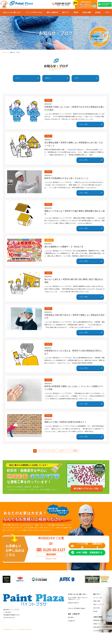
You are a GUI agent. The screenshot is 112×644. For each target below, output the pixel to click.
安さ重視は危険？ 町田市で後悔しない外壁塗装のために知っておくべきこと (74, 144)
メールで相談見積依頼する (90, 546)
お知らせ (48, 78)
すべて (18, 78)
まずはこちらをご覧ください (12, 12)
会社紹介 (98, 12)
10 (62, 451)
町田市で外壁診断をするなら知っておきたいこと (67, 178)
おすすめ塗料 (97, 631)
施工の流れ (97, 608)
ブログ (107, 12)
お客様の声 (71, 621)
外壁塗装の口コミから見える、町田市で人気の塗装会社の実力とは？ (73, 352)
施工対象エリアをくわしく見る (86, 489)
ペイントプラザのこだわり (34, 12)
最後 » (76, 451)
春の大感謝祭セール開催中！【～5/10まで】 (64, 247)
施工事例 (71, 617)
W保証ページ (97, 624)
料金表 (76, 12)
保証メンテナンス (99, 604)
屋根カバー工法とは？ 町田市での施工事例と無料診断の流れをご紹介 (75, 212)
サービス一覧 (97, 598)
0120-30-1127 (63, 4)
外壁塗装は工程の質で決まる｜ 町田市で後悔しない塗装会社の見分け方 (74, 316)
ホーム (5, 52)
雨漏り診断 (97, 601)
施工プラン (66, 12)
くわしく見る (83, 124)
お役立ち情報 (87, 12)
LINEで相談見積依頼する (89, 553)
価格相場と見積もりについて (102, 620)
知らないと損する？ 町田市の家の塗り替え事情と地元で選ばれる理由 (74, 281)
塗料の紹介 (97, 627)
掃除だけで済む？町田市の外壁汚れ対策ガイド (65, 422)
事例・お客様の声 (52, 12)
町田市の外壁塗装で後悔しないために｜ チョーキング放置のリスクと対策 (74, 388)
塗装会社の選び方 (73, 603)
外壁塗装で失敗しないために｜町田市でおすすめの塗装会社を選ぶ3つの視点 (74, 108)
